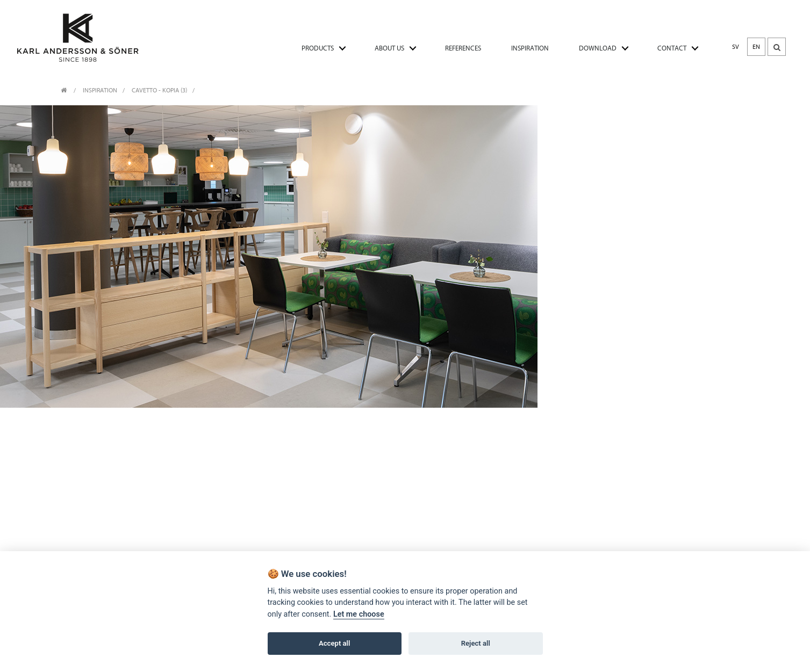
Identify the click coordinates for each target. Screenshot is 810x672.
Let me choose (359, 615)
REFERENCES (463, 48)
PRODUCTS (318, 48)
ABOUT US (389, 48)
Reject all (476, 644)
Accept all (334, 644)
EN (756, 47)
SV (736, 47)
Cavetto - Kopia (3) (159, 90)
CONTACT (672, 48)
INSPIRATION (530, 48)
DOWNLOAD (598, 48)
